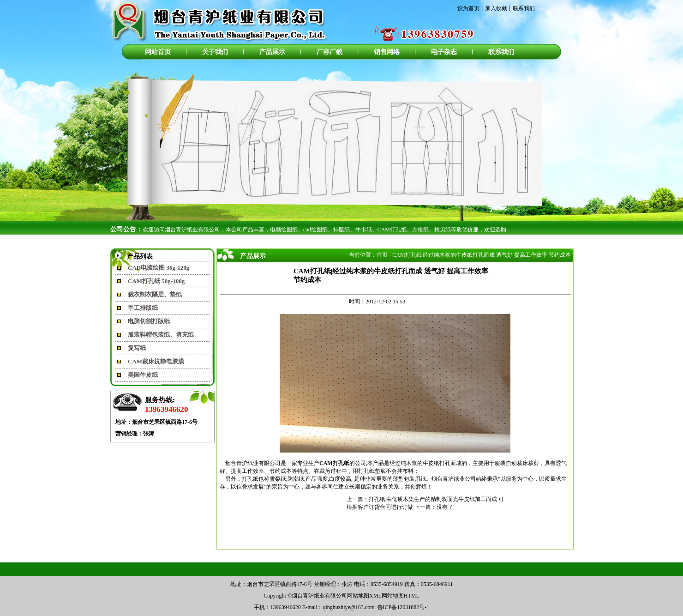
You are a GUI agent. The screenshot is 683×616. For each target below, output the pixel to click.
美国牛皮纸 (143, 375)
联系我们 (524, 8)
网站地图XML (364, 596)
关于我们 (215, 52)
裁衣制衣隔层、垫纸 (155, 294)
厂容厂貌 (330, 52)
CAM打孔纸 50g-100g (156, 281)
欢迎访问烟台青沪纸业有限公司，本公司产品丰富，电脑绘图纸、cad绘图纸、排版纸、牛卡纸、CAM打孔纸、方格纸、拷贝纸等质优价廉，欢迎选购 (324, 229)
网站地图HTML (401, 596)
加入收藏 (496, 8)
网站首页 (158, 52)
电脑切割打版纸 (149, 321)
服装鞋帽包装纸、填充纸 (161, 335)
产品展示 (272, 52)
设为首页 (468, 8)
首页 (382, 255)
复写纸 (137, 348)
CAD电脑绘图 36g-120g (159, 268)
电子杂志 (444, 52)
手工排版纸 (143, 308)
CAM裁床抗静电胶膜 (156, 361)
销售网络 (387, 52)
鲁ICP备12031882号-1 (404, 607)
